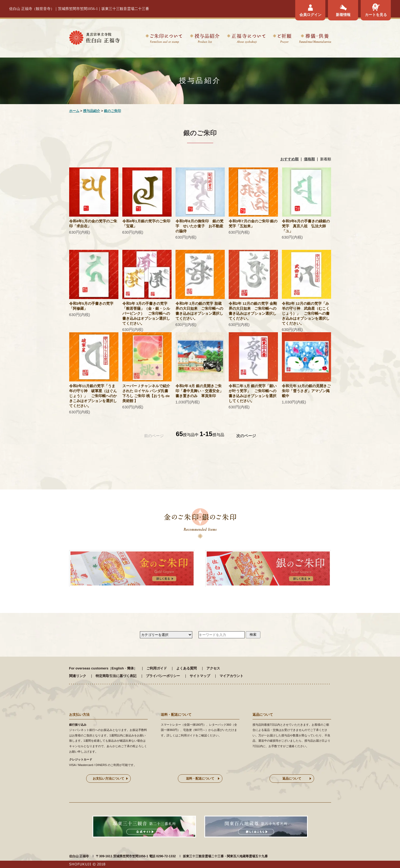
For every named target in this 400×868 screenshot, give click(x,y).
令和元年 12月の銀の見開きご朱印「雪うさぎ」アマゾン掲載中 (306, 391)
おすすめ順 (289, 159)
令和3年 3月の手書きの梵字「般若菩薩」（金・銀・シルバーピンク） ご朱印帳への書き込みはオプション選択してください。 (146, 314)
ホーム (74, 111)
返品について (292, 779)
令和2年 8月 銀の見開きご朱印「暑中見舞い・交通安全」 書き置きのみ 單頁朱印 (199, 391)
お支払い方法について (108, 779)
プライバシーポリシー (163, 676)
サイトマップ (200, 676)
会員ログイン (310, 15)
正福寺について (246, 39)
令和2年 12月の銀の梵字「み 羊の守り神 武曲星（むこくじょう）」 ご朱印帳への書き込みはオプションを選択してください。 (307, 314)
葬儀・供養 (315, 39)
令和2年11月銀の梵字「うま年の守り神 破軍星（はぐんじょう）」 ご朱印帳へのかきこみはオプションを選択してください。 (93, 396)
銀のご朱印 (113, 111)
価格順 (309, 159)
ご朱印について (164, 39)
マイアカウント (231, 676)
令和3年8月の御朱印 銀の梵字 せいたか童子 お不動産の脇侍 (199, 226)
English (118, 668)
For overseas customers (89, 668)
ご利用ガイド (157, 668)
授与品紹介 (205, 39)
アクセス (213, 668)
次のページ (246, 436)
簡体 (130, 668)
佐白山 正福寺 (79, 856)
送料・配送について (200, 779)
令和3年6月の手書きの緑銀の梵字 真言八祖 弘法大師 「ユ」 (306, 226)
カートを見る (376, 15)
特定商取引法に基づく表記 (116, 676)
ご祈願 (282, 39)
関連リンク (78, 676)
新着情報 (343, 15)
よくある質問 (187, 668)
